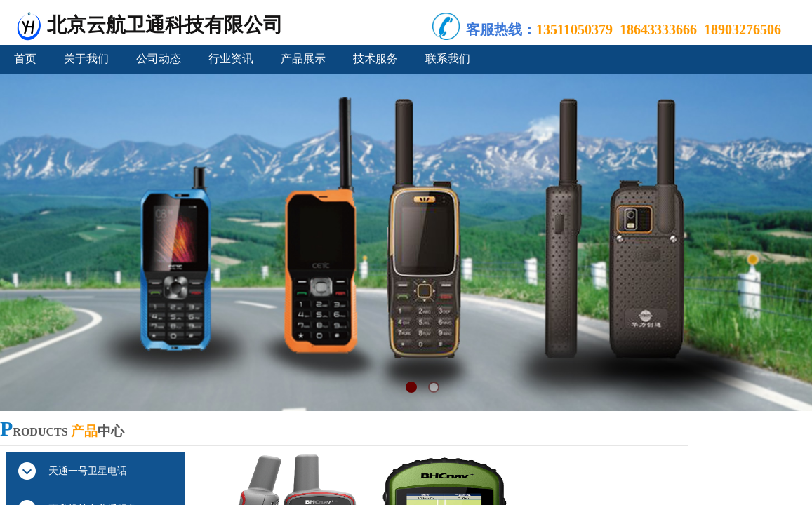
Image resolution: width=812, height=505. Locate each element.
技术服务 (375, 59)
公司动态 (159, 59)
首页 (25, 59)
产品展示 (303, 59)
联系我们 (448, 59)
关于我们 (86, 59)
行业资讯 (231, 59)
